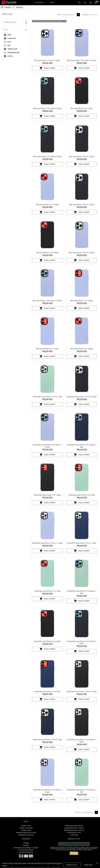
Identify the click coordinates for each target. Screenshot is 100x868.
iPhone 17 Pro (26, 826)
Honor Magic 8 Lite (74, 833)
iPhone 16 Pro (26, 830)
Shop (52, 3)
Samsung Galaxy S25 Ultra (26, 833)
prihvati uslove (72, 865)
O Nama (26, 843)
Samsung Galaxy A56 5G (74, 826)
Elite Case (19, 7)
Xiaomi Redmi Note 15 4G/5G (74, 828)
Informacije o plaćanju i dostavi (26, 848)
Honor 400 (74, 835)
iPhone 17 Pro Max (26, 828)
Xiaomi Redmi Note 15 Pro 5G (74, 830)
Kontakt (26, 845)
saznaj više (88, 865)
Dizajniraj (40, 3)
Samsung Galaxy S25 (26, 835)
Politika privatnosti (26, 850)
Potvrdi (74, 853)
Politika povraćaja (26, 852)
